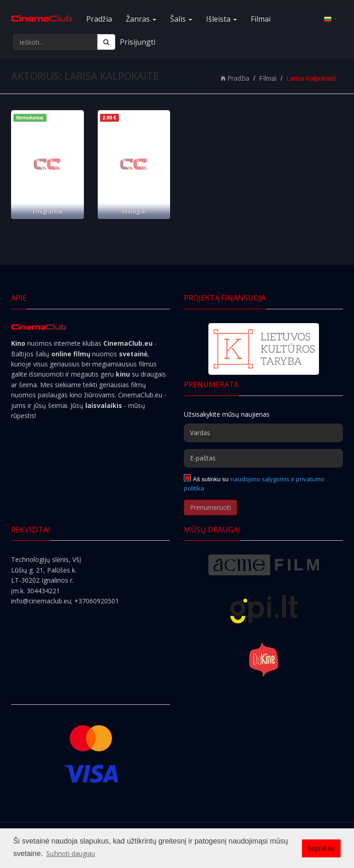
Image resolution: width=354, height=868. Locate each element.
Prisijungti (138, 42)
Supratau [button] (321, 848)
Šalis (181, 19)
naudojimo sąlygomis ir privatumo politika (254, 484)
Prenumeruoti (210, 507)
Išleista (221, 19)
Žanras (141, 19)
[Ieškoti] (106, 42)
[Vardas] (263, 433)
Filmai (261, 19)
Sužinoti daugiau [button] (71, 853)
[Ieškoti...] (56, 42)
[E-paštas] (263, 458)
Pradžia (99, 19)
